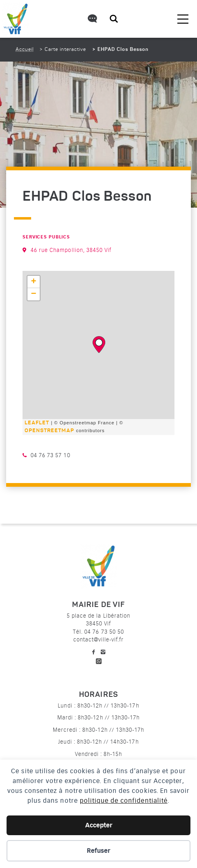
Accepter (99, 825)
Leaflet (37, 423)
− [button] (34, 294)
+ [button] (34, 282)
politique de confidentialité (124, 801)
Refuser (98, 851)
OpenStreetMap (50, 431)
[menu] (183, 19)
